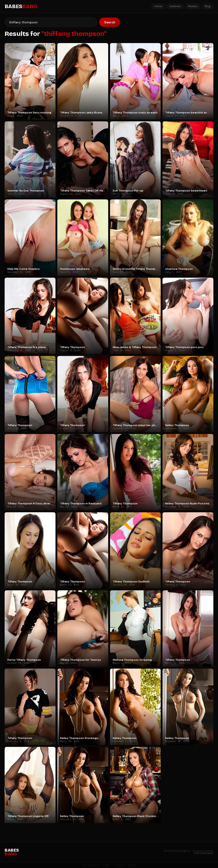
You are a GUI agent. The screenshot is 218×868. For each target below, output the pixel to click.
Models (193, 6)
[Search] (51, 22)
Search (110, 22)
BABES (21, 6)
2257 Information (204, 853)
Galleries (175, 6)
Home (158, 6)
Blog (208, 6)
